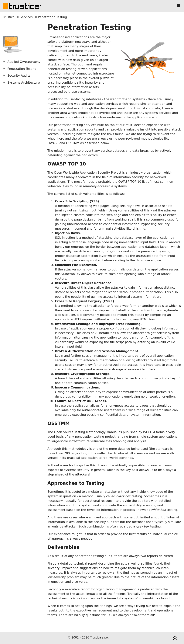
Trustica (9, 17)
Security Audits (17, 76)
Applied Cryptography (22, 62)
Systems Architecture (21, 83)
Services (26, 17)
